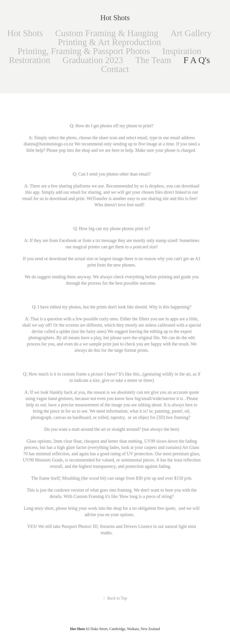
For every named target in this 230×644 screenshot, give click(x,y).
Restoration (29, 60)
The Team (153, 60)
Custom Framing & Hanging (107, 33)
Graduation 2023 (93, 60)
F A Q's (197, 60)
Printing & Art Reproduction (109, 42)
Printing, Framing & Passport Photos (84, 51)
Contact (115, 69)
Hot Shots (115, 18)
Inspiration (182, 51)
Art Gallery (191, 33)
